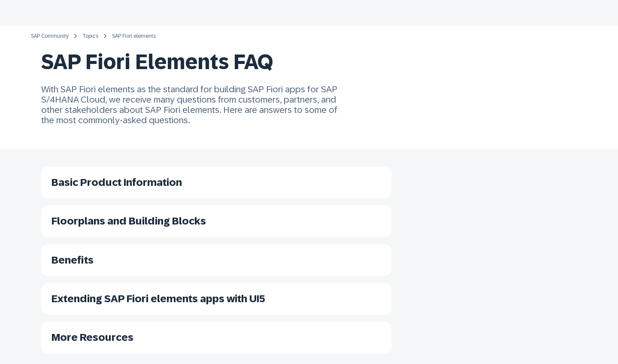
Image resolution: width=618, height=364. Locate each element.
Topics (90, 36)
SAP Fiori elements (134, 36)
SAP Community (50, 36)
